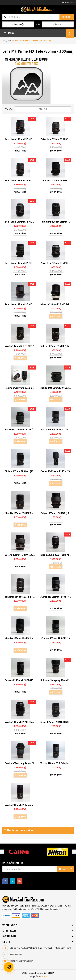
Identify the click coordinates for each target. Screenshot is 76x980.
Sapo (45, 977)
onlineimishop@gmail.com (21, 961)
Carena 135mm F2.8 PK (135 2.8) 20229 (24, 555)
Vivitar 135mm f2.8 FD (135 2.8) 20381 (24, 346)
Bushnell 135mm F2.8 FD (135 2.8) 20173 (25, 680)
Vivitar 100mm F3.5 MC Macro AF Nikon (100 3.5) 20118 (33, 722)
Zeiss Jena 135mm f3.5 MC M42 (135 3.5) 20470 (28, 139)
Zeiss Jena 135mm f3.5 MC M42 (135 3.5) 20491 (28, 263)
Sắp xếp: (9, 109)
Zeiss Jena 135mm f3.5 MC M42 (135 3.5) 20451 (28, 304)
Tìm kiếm (67, 17)
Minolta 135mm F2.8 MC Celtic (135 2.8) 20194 (28, 638)
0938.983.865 (16, 954)
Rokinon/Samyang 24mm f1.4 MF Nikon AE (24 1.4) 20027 (34, 763)
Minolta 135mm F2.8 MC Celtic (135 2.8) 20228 (28, 513)
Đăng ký (58, 25)
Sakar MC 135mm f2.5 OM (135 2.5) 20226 (26, 430)
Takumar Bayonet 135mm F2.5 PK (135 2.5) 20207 (30, 597)
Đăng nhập (18, 25)
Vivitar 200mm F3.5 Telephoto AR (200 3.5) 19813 (30, 805)
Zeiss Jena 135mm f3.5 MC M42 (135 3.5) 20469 (28, 222)
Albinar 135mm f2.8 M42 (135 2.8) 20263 (25, 471)
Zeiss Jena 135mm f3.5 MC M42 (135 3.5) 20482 (28, 181)
